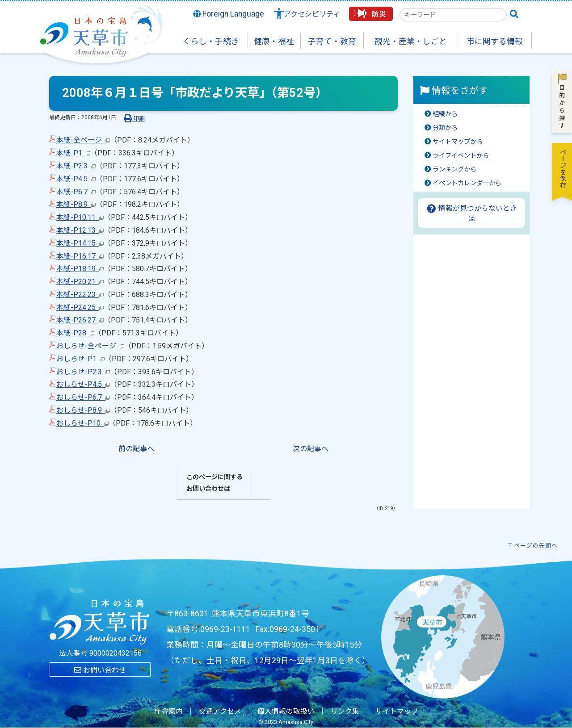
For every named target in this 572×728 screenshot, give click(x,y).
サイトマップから (458, 142)
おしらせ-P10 (82, 423)
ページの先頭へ (536, 546)
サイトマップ (397, 711)
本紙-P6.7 (76, 192)
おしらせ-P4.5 (83, 384)
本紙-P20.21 (80, 282)
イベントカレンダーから (467, 183)
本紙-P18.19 (80, 269)
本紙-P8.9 (76, 204)
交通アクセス (220, 711)
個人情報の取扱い (286, 711)
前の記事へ (136, 449)
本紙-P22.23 (80, 295)
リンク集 (345, 711)
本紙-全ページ (83, 140)
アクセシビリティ (312, 14)
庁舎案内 (168, 711)
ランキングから (454, 169)
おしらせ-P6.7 (83, 397)
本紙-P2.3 (76, 166)
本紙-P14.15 (80, 243)
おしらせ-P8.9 (83, 410)
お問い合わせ (100, 670)
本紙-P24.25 (80, 308)
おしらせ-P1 (80, 359)
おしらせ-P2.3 (83, 372)
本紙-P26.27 (80, 320)
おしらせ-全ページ (90, 346)
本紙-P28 (75, 333)
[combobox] (453, 15)
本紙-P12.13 (80, 230)
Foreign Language (229, 14)
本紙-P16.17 (80, 256)
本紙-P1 (73, 153)
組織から (445, 114)
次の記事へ (311, 449)
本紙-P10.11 (80, 217)
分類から (445, 128)
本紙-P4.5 (76, 179)
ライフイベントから (461, 156)
